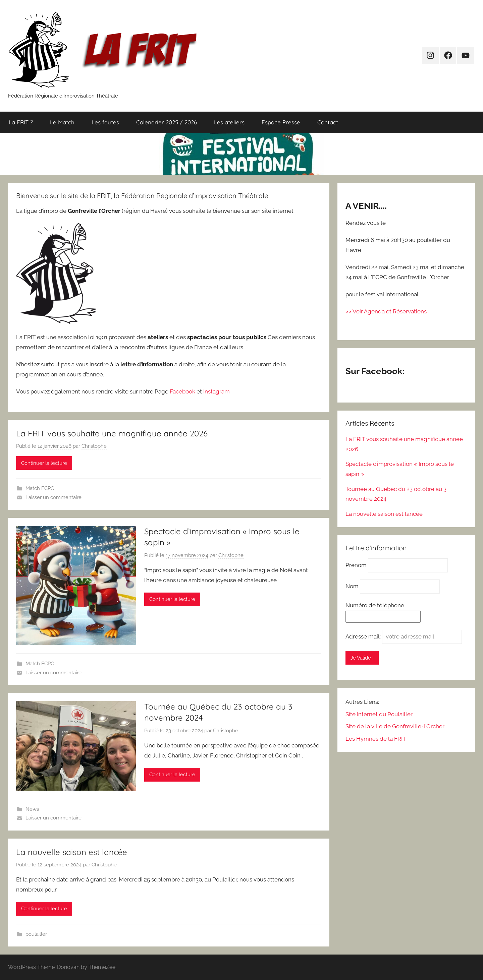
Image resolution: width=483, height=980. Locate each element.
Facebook (182, 391)
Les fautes (105, 122)
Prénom (356, 565)
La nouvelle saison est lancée (72, 852)
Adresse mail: (364, 636)
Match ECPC (40, 488)
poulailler (36, 934)
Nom (352, 586)
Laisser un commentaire (53, 497)
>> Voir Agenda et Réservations (386, 311)
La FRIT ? (21, 122)
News (32, 809)
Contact (328, 122)
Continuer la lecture (44, 463)
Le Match (62, 122)
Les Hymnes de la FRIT (376, 739)
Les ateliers (229, 122)
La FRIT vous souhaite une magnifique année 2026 (112, 433)
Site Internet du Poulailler (379, 714)
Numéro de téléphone (375, 605)
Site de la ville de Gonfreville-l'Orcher (395, 726)
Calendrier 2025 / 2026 (167, 122)
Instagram (217, 391)
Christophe (94, 446)
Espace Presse (281, 122)
